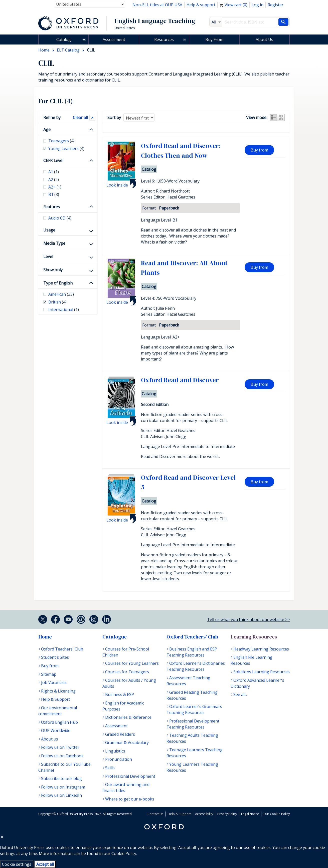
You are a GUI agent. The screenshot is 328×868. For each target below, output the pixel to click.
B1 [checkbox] (54, 194)
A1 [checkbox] (54, 172)
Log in (258, 5)
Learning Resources (254, 637)
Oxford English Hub (59, 722)
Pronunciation (119, 759)
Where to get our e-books (130, 799)
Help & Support (56, 699)
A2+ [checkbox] (55, 187)
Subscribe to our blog (61, 778)
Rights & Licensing (58, 691)
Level (48, 256)
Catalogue (115, 637)
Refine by (52, 117)
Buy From (214, 39)
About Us (264, 39)
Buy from (259, 150)
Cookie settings (17, 864)
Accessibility (204, 814)
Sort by (114, 117)
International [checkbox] (64, 309)
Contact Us (155, 814)
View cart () (233, 5)
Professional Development (130, 776)
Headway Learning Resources (261, 649)
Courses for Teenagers (127, 672)
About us (50, 739)
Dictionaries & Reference (128, 717)
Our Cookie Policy (277, 814)
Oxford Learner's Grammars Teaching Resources (194, 709)
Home (45, 637)
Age (47, 129)
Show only (53, 270)
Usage (49, 230)
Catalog (64, 39)
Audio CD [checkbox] (60, 218)
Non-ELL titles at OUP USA (157, 5)
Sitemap (49, 674)
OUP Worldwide (56, 730)
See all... (240, 694)
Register (276, 5)
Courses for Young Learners (132, 663)
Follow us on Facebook (62, 756)
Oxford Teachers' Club (62, 649)
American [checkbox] (61, 294)
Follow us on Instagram (63, 787)
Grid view (281, 117)
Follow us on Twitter (60, 747)
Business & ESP (120, 694)
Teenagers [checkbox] (61, 141)
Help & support (201, 5)
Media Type (54, 243)
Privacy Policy (227, 814)
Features (52, 207)
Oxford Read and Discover (180, 380)
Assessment (114, 39)
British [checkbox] (57, 302)
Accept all (45, 864)
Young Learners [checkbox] (66, 148)
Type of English (58, 283)
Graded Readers (120, 734)
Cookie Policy (124, 853)
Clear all (80, 117)
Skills (110, 768)
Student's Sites (55, 657)
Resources (164, 39)
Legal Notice (250, 814)
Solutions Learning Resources (262, 672)
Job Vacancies (54, 682)
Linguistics (115, 751)
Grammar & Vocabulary (127, 742)
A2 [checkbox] (54, 179)
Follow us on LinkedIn (61, 795)
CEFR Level (53, 160)
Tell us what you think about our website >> (248, 619)
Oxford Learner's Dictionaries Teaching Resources (196, 666)
